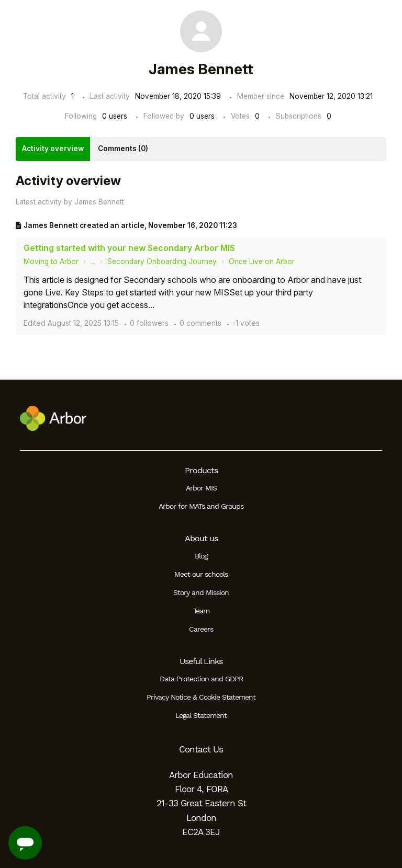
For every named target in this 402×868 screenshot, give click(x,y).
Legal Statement (201, 715)
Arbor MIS (201, 488)
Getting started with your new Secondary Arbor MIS (129, 248)
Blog (201, 556)
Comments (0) (123, 149)
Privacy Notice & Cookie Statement (201, 697)
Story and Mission (201, 592)
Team (201, 611)
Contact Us (201, 749)
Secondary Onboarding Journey (162, 261)
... (93, 261)
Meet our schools (201, 574)
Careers (201, 629)
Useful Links (201, 661)
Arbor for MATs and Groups (201, 506)
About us (201, 538)
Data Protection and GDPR (201, 679)
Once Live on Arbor (262, 261)
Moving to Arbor (51, 261)
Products (201, 470)
